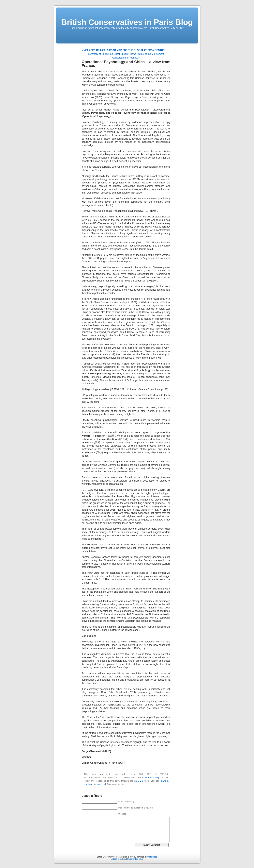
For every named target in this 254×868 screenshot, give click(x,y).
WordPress (152, 857)
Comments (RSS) (135, 859)
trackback (102, 784)
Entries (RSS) (117, 859)
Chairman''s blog (151, 777)
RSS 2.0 (139, 781)
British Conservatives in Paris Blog (127, 22)
